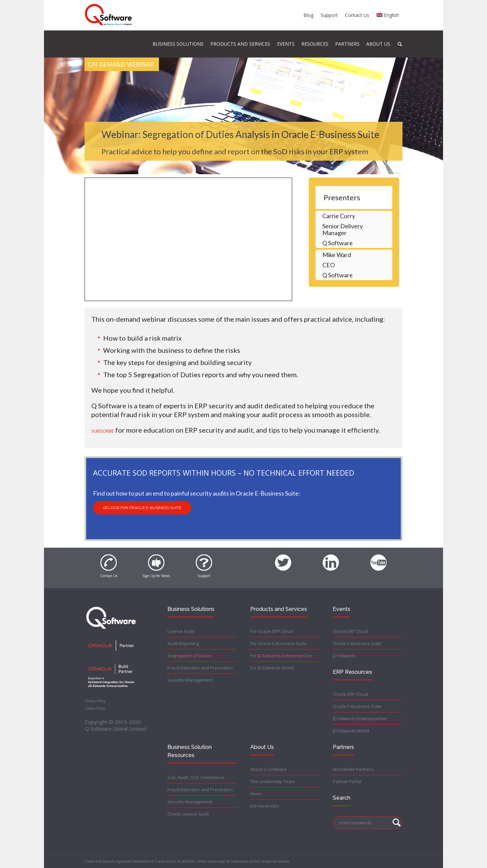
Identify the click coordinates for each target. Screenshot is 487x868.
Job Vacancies (264, 806)
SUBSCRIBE (103, 431)
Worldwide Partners (353, 769)
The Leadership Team (273, 781)
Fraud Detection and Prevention (200, 668)
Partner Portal (347, 781)
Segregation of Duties (190, 656)
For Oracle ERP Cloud (272, 631)
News (256, 794)
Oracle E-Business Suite (357, 643)
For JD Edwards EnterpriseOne (281, 656)
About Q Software (269, 769)
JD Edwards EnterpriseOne (360, 718)
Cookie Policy (95, 708)
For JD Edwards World (272, 668)
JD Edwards (344, 656)
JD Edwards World (351, 731)
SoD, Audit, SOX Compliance (196, 777)
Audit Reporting (183, 643)
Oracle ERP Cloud (350, 631)
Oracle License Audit (188, 814)
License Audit (181, 631)
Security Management (190, 680)
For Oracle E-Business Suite (278, 643)
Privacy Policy (95, 701)
